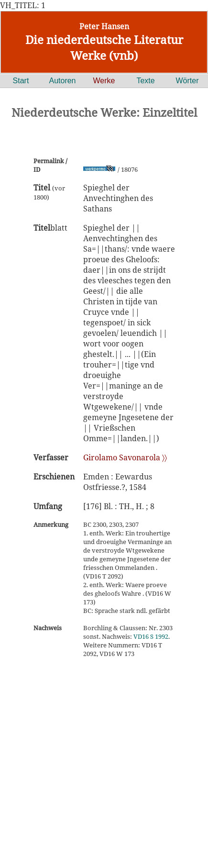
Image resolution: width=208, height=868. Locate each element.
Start (21, 81)
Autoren (62, 81)
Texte (145, 81)
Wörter (187, 81)
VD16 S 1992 (151, 636)
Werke (104, 81)
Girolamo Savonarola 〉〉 (125, 457)
